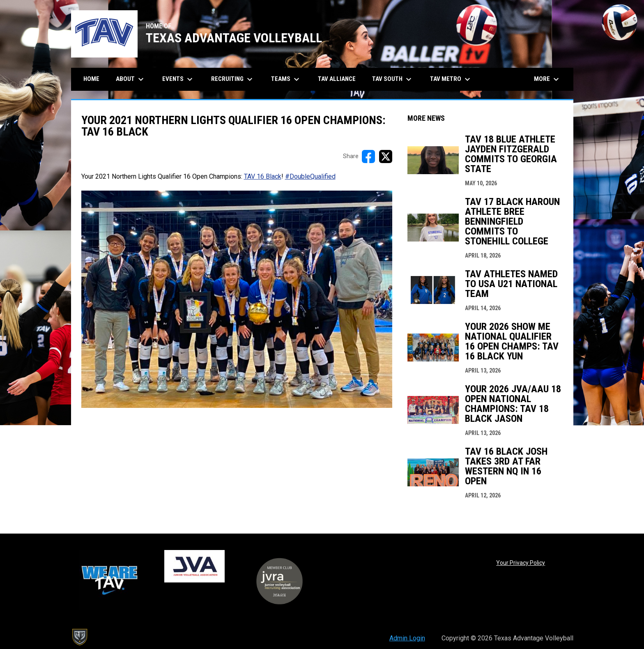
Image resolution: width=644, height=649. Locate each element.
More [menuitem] (547, 79)
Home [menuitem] (91, 79)
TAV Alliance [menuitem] (337, 79)
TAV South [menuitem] (393, 79)
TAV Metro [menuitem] (451, 79)
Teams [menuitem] (286, 79)
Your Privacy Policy (521, 563)
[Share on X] (386, 156)
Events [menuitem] (178, 79)
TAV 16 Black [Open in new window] (263, 176)
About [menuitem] (131, 79)
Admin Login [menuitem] (407, 638)
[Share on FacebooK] (368, 156)
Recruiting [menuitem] (233, 79)
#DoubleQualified (310, 176)
